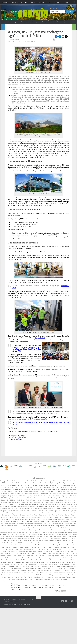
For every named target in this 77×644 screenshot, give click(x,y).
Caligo (32, 538)
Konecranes (4, 572)
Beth (37, 532)
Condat (46, 542)
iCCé (20, 566)
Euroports (38, 553)
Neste (46, 583)
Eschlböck (65, 551)
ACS (38, 521)
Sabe (12, 598)
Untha (32, 613)
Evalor (59, 553)
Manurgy (46, 577)
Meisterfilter (4, 579)
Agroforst (59, 523)
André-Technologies (16, 528)
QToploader (18, 594)
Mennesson (36, 579)
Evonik (70, 553)
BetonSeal (42, 532)
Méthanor (58, 581)
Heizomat (64, 562)
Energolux (3, 551)
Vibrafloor (57, 615)
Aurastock (9, 530)
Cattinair (3, 540)
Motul (13, 581)
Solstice (21, 605)
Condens (51, 542)
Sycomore (56, 607)
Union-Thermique (24, 613)
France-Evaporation (36, 557)
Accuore (24, 521)
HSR (56, 564)
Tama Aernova (64, 607)
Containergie (58, 542)
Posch (11, 592)
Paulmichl (39, 587)
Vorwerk (20, 617)
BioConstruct (4, 534)
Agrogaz (65, 523)
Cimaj (70, 540)
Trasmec (47, 611)
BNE (45, 536)
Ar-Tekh (43, 528)
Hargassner (15, 562)
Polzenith (6, 592)
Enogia (29, 551)
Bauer (69, 530)
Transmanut (40, 611)
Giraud (27, 560)
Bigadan (49, 532)
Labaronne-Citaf (63, 572)
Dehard (64, 545)
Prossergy (57, 592)
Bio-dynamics (71, 532)
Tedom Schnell (28, 609)
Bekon (16, 532)
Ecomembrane (28, 549)
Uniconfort (15, 613)
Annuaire (42, 2)
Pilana (31, 590)
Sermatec (4, 602)
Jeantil (10, 568)
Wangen (45, 617)
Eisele (54, 549)
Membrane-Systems (18, 579)
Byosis (14, 538)
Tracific (29, 611)
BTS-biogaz (8, 538)
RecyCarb (64, 594)
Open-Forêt (70, 585)
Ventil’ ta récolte (11, 615)
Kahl (63, 568)
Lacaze (70, 572)
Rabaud (24, 594)
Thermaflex (67, 609)
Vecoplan (3, 615)
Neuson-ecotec (62, 583)
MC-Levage (72, 577)
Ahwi (7, 525)
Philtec (21, 590)
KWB (40, 572)
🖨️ (54, 44)
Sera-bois (63, 600)
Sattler (41, 598)
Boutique (14, 2)
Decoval (58, 545)
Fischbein (67, 555)
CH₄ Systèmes (59, 540)
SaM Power (24, 598)
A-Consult (10, 521)
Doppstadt (64, 547)
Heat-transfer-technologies (48, 562)
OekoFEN (38, 585)
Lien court (34, 46)
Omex (50, 585)
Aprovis (38, 528)
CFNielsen (33, 540)
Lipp (54, 575)
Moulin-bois (19, 581)
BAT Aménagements (61, 530)
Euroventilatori (52, 553)
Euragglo (11, 553)
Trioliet (52, 611)
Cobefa (24, 542)
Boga (48, 536)
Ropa (28, 596)
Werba (25, 619)
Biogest (10, 536)
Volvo (15, 617)
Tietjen (13, 611)
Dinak (49, 547)
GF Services (21, 560)
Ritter (20, 596)
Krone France (34, 572)
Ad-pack (42, 521)
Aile (21, 525)
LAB (56, 572)
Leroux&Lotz (27, 575)
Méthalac (52, 581)
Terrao (42, 609)
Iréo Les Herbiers (70, 566)
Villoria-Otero (72, 615)
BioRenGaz (22, 536)
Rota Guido (34, 596)
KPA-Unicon (21, 572)
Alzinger (73, 525)
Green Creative (52, 560)
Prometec (46, 592)
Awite (14, 530)
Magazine (5, 2)
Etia (3, 553)
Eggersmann (44, 549)
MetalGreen (54, 579)
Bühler (24, 538)
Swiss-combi (48, 607)
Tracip (33, 611)
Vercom (19, 615)
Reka (75, 594)
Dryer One (4, 549)
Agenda (33, 2)
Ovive (21, 587)
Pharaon (16, 590)
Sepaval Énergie (55, 600)
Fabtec (15, 555)
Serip (74, 600)
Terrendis (48, 609)
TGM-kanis (59, 609)
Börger (19, 538)
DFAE (18, 547)
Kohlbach (58, 570)
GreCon (45, 560)
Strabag (11, 607)
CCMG (18, 540)
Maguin (28, 577)
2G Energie (3, 521)
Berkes (27, 532)
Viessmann (64, 615)
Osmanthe (5, 587)
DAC (37, 545)
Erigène (56, 551)
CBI (7, 540)
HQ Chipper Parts (46, 564)
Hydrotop (72, 564)
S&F (3, 598)
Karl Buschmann (13, 570)
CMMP (14, 542)
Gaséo (71, 557)
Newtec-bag (71, 583)
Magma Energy (14, 577)
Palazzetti (27, 587)
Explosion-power (7, 555)
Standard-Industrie (59, 605)
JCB (6, 568)
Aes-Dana (70, 521)
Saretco (36, 598)
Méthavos (65, 581)
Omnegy (55, 585)
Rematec (3, 596)
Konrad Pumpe (12, 572)
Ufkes (3, 613)
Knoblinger (51, 570)
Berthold (32, 532)
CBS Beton (13, 540)
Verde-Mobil (35, 615)
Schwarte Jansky (11, 600)
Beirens (11, 532)
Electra (59, 549)
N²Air (28, 585)
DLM (58, 547)
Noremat (5, 585)
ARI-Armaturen (51, 528)
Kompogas (65, 570)
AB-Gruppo (17, 521)
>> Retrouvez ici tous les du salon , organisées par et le (27, 353)
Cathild (73, 538)
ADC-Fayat (49, 521)
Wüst (45, 619)
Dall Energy (43, 545)
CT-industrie (11, 545)
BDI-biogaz (5, 532)
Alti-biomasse (66, 525)
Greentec (60, 560)
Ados (65, 521)
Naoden (4, 583)
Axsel (19, 530)
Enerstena (16, 551)
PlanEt (60, 590)
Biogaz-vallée (66, 534)
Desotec (4, 547)
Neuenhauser (53, 583)
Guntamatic (66, 560)
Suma (42, 607)
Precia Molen (22, 592)
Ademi (60, 521)
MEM (10, 579)
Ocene (32, 585)
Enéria (51, 551)
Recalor (58, 594)
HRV (53, 564)
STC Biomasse (69, 605)
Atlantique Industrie (69, 528)
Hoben (3, 564)
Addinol (55, 521)
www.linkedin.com (16, 443)
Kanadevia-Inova (69, 568)
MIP (66, 579)
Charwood (39, 540)
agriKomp (46, 523)
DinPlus (53, 547)
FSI (60, 557)
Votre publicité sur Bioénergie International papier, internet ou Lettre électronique (44, 22)
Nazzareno (14, 583)
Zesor (57, 619)
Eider (50, 549)
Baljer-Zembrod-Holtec (43, 530)
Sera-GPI (69, 600)
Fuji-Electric (65, 557)
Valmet (56, 613)
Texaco (53, 609)
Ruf (67, 596)
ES (60, 551)
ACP (34, 521)
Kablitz (58, 568)
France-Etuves (26, 557)
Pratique (66, 2)
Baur (73, 530)
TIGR (17, 611)
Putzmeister (4, 594)
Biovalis (35, 536)
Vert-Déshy (49, 615)
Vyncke (30, 617)
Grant (40, 560)
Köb (44, 572)
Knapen (45, 570)
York (53, 619)
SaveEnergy (47, 598)
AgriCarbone (26, 523)
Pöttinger (11, 594)
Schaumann (55, 598)
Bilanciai (54, 532)
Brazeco (57, 536)
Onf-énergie (62, 585)
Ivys (3, 568)
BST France (73, 536)
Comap (34, 542)
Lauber (3, 575)
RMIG (24, 596)
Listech (59, 575)
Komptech (72, 570)
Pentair (57, 587)
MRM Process (27, 581)
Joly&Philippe (40, 568)
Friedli (51, 557)
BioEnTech (11, 534)
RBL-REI (52, 594)
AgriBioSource (18, 523)
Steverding (5, 607)
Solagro (12, 605)
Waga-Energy (37, 617)
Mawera (65, 577)
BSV (2, 538)
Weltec (20, 619)
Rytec (75, 596)
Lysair (3, 577)
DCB (54, 545)
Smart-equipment (44, 602)
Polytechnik (72, 590)
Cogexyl (29, 542)
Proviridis (64, 592)
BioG (22, 534)
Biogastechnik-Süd (46, 534)
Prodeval (39, 592)
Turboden (67, 611)
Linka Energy (49, 575)
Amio (3, 528)
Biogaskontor (29, 534)
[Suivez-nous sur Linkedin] (63, 641)
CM (10, 542)
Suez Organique (35, 607)
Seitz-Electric (40, 600)
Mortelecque (7, 581)
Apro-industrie (31, 528)
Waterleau (58, 617)
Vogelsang (10, 617)
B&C (22, 530)
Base (52, 530)
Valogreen (62, 613)
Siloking (36, 602)
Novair (17, 585)
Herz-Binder (71, 562)
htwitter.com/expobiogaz (19, 442)
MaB (7, 577)
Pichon (26, 590)
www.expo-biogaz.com (18, 440)
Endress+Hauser (71, 549)
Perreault (63, 587)
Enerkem (10, 551)
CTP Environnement (21, 545)
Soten (40, 605)
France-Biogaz (16, 557)
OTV (10, 587)
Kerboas (30, 570)
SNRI (74, 602)
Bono (52, 536)
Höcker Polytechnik (13, 566)
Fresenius (46, 557)
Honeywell (33, 564)
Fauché (36, 555)
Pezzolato (10, 590)
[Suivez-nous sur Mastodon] (72, 641)
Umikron (8, 613)
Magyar (33, 577)
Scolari (18, 600)
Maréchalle (53, 577)
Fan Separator (22, 555)
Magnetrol (22, 577)
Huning (67, 564)
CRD (68, 542)
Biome (16, 536)
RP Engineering (49, 596)
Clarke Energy (4, 542)
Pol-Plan (65, 590)
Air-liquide (26, 525)
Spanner (45, 605)
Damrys (49, 545)
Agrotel (3, 525)
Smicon (69, 602)
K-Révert (53, 568)
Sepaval (47, 600)
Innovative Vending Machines (56, 566)
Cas (49, 2)
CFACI (27, 540)
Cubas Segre (31, 545)
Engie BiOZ (23, 551)
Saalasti (7, 598)
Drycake (75, 547)
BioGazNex (74, 534)
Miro (70, 579)
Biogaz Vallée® (40, 342)
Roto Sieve (41, 596)
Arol (62, 528)
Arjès (58, 528)
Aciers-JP (30, 521)
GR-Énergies (34, 560)
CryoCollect (3, 545)
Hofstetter (16, 564)
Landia (75, 572)
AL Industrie (53, 525)
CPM (64, 542)
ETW (6, 553)
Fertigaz (54, 555)
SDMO (23, 600)
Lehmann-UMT (10, 575)
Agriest (40, 523)
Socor (2, 605)
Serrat (9, 602)
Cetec (23, 540)
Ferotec (49, 555)
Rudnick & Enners (60, 596)
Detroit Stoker (11, 547)
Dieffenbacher (29, 547)
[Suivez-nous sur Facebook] (66, 641)
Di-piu (22, 547)
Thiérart (4, 611)
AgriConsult (34, 523)
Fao (28, 555)
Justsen (47, 568)
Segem (33, 600)
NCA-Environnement (24, 583)
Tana (70, 607)
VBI (74, 613)
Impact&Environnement (35, 566)
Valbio (51, 613)
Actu (26, 2)
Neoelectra (34, 583)
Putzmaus (70, 592)
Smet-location (62, 602)
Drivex (69, 547)
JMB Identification (31, 568)
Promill (51, 592)
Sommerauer (28, 605)
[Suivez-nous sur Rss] (69, 641)
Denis (75, 545)
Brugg (62, 536)
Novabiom (11, 585)
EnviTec (46, 551)
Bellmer (22, 532)
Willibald (37, 619)
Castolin (68, 538)
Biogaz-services (57, 534)
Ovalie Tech (16, 587)
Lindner (42, 575)
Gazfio (10, 560)
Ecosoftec (36, 549)
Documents (57, 2)
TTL (62, 611)
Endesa (64, 549)
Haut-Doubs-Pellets (25, 562)
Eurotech (45, 553)
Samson (31, 598)
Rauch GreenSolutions (43, 594)
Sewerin (27, 602)
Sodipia (7, 605)
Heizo (59, 562)
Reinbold (70, 594)
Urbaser (41, 613)
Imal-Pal (25, 566)
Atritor (3, 530)
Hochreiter (9, 564)
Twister (73, 611)
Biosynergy (29, 536)
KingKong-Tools (38, 570)
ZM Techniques (64, 619)
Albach (46, 525)
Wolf (41, 619)
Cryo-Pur (73, 542)
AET (75, 521)
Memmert (28, 579)
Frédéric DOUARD (16, 46)
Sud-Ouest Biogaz (24, 607)
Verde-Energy (26, 615)
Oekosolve (44, 585)
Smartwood (54, 602)
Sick (31, 602)
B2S (26, 530)
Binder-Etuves (62, 532)
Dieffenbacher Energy (40, 547)
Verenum (42, 615)
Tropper (57, 611)
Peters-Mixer (71, 587)
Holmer (22, 564)
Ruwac (71, 596)
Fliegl (73, 555)
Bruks (67, 536)
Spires (50, 605)
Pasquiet (33, 587)
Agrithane (53, 523)
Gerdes (15, 560)
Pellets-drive (51, 587)
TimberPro (23, 611)
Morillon (75, 579)
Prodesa (33, 592)
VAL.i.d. (47, 613)
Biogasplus (36, 534)
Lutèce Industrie (72, 575)
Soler (16, 605)
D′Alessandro (19, 549)
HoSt (38, 564)
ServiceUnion (20, 602)
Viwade (4, 617)
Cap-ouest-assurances (41, 538)
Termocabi (36, 609)
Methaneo (61, 579)
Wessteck (31, 619)
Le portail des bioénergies (11, 22)
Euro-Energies (19, 553)
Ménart (46, 581)
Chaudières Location (49, 540)
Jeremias (22, 568)
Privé (28, 592)
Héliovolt (4, 566)
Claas (74, 540)
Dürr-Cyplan (11, 549)
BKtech (40, 536)
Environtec (40, 551)
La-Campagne (50, 572)
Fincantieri (61, 555)
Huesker (61, 564)
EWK (74, 553)
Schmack (68, 598)
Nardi (9, 583)
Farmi (31, 555)
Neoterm (41, 583)
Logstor (64, 575)
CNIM (19, 542)
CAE (28, 538)
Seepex (28, 600)
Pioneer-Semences (39, 590)
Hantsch (9, 562)
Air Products (33, 525)
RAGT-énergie (31, 594)
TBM (74, 607)
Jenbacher (16, 568)
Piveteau (48, 590)
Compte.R (40, 542)
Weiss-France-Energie (68, 617)
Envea (34, 551)
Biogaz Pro (4, 536)
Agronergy (72, 523)
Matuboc (59, 577)
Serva (14, 602)
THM (8, 611)
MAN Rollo (39, 577)
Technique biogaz (18, 609)
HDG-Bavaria (36, 562)
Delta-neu (70, 545)
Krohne (27, 572)
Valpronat (69, 613)
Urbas (36, 613)
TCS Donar (4, 609)
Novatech (23, 585)
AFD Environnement (7, 523)
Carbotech (62, 538)
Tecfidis (10, 609)
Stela (75, 605)
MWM (41, 581)
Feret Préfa (42, 555)
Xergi (49, 619)
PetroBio (4, 590)
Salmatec (17, 598)
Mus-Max (35, 581)
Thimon (73, 609)
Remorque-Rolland (12, 596)
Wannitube (51, 617)
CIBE (66, 540)
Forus (10, 557)
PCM (45, 587)
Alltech (59, 525)
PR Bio (16, 592)
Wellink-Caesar (13, 619)
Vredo (26, 617)
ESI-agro (71, 551)
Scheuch (62, 598)
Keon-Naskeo (23, 570)
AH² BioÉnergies (14, 525)
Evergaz (64, 553)
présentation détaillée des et (38, 416)
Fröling (56, 557)
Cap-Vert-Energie (53, 538)
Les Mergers (35, 575)
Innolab (45, 566)
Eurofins (32, 553)
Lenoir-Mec (19, 575)
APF (24, 528)
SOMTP (35, 605)
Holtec (27, 564)
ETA (76, 551)
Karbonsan (5, 570)
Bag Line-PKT (32, 530)
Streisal (16, 607)
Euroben (26, 553)
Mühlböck (71, 581)
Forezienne (4, 557)
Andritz (7, 528)
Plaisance (54, 590)
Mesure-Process (45, 579)
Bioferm (18, 534)
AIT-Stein (41, 525)
